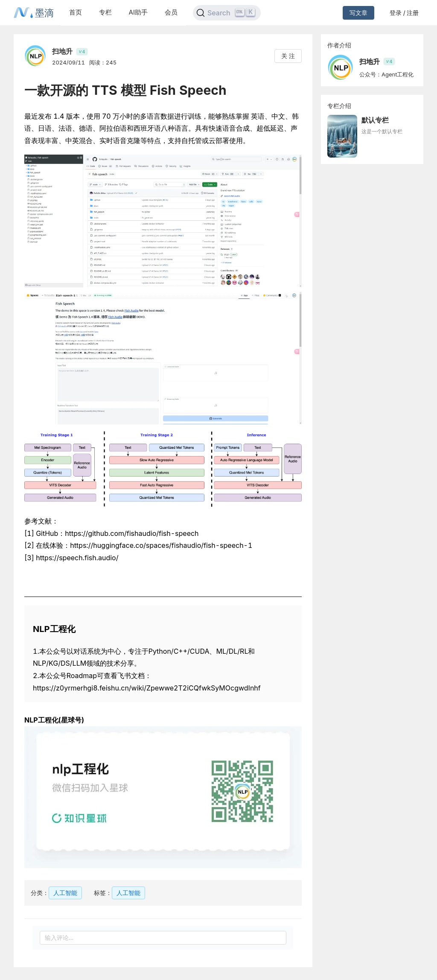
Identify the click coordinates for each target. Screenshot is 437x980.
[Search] (227, 13)
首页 (76, 12)
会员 (171, 12)
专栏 (105, 12)
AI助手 (138, 12)
